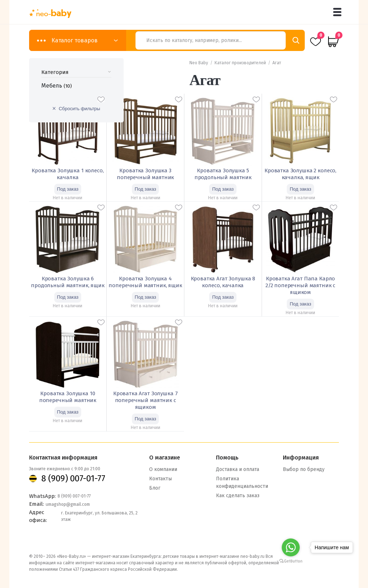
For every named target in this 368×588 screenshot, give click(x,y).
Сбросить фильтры (79, 109)
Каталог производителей (240, 63)
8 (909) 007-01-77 (73, 478)
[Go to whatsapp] (291, 547)
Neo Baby (199, 63)
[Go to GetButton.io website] (291, 561)
